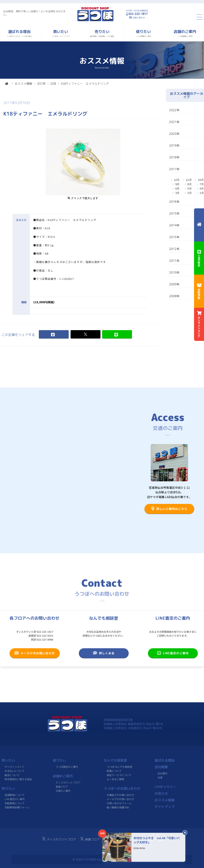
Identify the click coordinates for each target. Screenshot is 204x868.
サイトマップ (165, 807)
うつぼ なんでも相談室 (119, 767)
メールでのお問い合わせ (34, 653)
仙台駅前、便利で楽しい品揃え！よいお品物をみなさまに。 (34, 13)
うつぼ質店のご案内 (67, 767)
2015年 (174, 213)
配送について (12, 775)
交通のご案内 (63, 791)
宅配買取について (15, 803)
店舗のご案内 (63, 776)
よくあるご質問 (115, 779)
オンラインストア (15, 767)
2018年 (174, 157)
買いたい (8, 760)
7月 (202, 184)
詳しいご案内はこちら (169, 509)
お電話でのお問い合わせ (120, 795)
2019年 (174, 145)
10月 (201, 180)
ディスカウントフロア (68, 783)
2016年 (174, 202)
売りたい (8, 788)
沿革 (160, 778)
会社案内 (162, 773)
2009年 (174, 284)
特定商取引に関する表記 (18, 779)
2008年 (174, 296)
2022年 (174, 110)
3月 (177, 193)
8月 (189, 184)
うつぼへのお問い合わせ (122, 788)
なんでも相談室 (115, 760)
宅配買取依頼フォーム (17, 807)
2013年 (174, 237)
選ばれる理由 (165, 760)
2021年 (174, 122)
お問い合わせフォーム (119, 803)
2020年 (174, 134)
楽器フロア (62, 787)
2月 (189, 193)
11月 (189, 180)
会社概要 (161, 767)
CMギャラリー (165, 787)
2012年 (174, 249)
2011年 (174, 261)
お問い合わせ (139, 18)
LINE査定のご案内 (173, 653)
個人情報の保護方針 (118, 807)
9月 (177, 184)
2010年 (174, 272)
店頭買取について (15, 795)
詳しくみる (104, 653)
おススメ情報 (23, 83)
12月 (177, 180)
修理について (114, 771)
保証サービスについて (119, 775)
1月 (202, 193)
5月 (189, 189)
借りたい (59, 760)
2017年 (41, 83)
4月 (202, 189)
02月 (53, 83)
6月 (177, 189)
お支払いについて (15, 771)
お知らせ (161, 793)
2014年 (174, 225)
